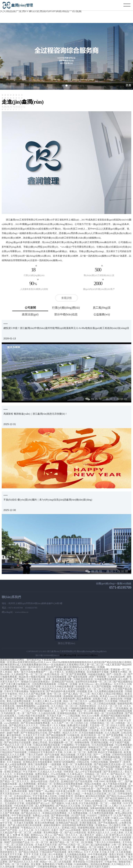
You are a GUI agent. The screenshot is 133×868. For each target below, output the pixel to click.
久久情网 (126, 747)
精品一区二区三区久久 (76, 701)
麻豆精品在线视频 (96, 796)
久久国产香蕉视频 (10, 813)
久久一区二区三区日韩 (99, 689)
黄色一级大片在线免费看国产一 (31, 672)
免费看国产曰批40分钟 (35, 859)
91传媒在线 (74, 735)
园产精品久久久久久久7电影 (67, 750)
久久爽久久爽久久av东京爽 (47, 701)
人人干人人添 (26, 830)
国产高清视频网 (81, 760)
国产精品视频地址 (123, 682)
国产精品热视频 (13, 847)
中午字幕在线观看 (21, 816)
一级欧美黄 (116, 803)
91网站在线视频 (100, 762)
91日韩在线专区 (95, 862)
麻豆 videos (59, 779)
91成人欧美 (72, 803)
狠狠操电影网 (125, 704)
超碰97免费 (13, 733)
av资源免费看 (109, 779)
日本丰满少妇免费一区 (68, 791)
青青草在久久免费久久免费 (95, 818)
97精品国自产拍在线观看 (14, 752)
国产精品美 (57, 818)
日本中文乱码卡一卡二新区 (89, 799)
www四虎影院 (12, 723)
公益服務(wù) (102, 314)
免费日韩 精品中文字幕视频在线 (105, 752)
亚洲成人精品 (69, 828)
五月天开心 (120, 684)
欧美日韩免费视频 (45, 823)
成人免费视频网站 (45, 806)
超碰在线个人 (19, 840)
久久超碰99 (30, 696)
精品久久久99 (70, 733)
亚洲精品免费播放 (76, 672)
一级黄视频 (56, 764)
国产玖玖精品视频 (17, 740)
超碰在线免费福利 (11, 859)
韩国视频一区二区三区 (43, 789)
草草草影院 (79, 862)
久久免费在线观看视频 (102, 813)
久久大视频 (60, 726)
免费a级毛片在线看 (78, 726)
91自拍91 (92, 816)
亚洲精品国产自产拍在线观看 (77, 782)
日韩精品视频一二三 (41, 779)
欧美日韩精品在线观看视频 (74, 808)
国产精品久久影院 (104, 769)
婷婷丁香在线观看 (83, 769)
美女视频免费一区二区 (61, 743)
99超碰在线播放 (97, 674)
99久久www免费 (91, 716)
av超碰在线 (44, 706)
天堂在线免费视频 (14, 699)
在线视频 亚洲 (85, 691)
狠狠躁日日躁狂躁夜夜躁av (36, 682)
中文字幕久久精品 (71, 794)
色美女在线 (37, 811)
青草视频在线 (47, 760)
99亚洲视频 (115, 801)
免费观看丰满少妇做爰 (38, 750)
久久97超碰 (65, 767)
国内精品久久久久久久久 (77, 670)
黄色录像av (124, 779)
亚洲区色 (5, 840)
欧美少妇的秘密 (77, 689)
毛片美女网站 (92, 757)
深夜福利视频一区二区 (50, 730)
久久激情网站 (49, 777)
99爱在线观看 (26, 704)
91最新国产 (38, 808)
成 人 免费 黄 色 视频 (18, 835)
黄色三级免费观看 (38, 764)
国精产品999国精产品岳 (17, 842)
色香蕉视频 (23, 779)
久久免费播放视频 (78, 813)
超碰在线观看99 (52, 825)
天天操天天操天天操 (46, 845)
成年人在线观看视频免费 (70, 757)
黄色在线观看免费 (62, 679)
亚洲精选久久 (54, 840)
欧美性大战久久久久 (99, 833)
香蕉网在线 (105, 850)
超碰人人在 (102, 835)
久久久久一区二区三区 (110, 706)
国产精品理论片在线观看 (18, 743)
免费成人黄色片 (34, 801)
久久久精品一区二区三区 (65, 706)
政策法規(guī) (30, 314)
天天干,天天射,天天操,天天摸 (99, 852)
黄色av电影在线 (40, 782)
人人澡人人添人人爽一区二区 (60, 740)
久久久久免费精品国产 (35, 847)
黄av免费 (77, 721)
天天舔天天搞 (85, 755)
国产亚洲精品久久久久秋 (116, 750)
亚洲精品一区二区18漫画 (91, 847)
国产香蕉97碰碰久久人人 (46, 711)
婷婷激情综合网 (100, 670)
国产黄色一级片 (111, 820)
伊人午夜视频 (56, 855)
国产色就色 (104, 789)
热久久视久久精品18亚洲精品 (108, 694)
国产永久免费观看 (10, 828)
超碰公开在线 (40, 743)
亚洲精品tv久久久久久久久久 (41, 699)
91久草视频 (112, 701)
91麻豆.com (117, 818)
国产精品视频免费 (56, 735)
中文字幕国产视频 (120, 743)
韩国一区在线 (14, 721)
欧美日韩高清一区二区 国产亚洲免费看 (66, 674)
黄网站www (37, 835)
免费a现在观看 (20, 791)
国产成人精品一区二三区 (77, 694)
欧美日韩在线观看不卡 (109, 828)
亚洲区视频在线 (88, 823)
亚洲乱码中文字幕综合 (82, 811)
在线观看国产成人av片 (38, 803)
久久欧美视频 (124, 852)
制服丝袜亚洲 (38, 691)
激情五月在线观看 (30, 777)
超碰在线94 (26, 670)
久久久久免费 (113, 847)
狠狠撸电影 (15, 857)
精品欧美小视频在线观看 (32, 677)
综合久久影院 (118, 726)
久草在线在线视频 (24, 774)
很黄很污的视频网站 (65, 762)
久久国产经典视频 (102, 687)
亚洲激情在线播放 (67, 713)
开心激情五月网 (118, 825)
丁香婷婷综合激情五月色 (18, 850)
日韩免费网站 (31, 837)
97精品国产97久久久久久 (53, 689)
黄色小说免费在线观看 (19, 701)
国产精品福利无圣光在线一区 (110, 764)
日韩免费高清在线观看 (26, 760)
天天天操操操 (14, 762)
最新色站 (40, 738)
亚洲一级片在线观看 (23, 738)
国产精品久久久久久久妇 (65, 718)
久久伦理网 (49, 757)
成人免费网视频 (28, 784)
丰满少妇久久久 (60, 786)
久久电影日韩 (64, 837)
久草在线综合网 (117, 677)
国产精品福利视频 (111, 767)
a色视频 (38, 833)
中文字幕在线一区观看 (39, 679)
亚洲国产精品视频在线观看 (116, 716)
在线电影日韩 (83, 687)
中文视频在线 (83, 745)
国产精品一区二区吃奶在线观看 (91, 859)
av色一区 (116, 845)
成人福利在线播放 (100, 845)
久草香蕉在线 (8, 706)
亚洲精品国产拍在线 (63, 682)
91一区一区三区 (40, 842)
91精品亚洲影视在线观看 (47, 745)
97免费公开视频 (64, 864)
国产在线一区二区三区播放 (15, 864)
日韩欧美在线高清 (83, 679)
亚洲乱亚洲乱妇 (13, 772)
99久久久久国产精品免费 (32, 694)
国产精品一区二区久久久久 (15, 782)
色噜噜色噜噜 (82, 743)
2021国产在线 (78, 816)
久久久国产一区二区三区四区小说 (70, 723)
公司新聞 (30, 308)
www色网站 (34, 728)
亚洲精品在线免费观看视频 (68, 784)
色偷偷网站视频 (87, 828)
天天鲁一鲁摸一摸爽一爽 (62, 847)
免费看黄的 (48, 864)
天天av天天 (22, 708)
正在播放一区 (43, 786)
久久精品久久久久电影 (50, 772)
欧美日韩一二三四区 (109, 738)
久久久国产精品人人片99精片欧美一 (77, 789)
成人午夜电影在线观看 (115, 784)
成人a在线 (82, 740)
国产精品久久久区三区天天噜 (16, 745)
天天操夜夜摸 (94, 840)
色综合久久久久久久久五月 (57, 728)
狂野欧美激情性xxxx (39, 769)
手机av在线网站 (30, 689)
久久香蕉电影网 (67, 699)
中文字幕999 (30, 772)
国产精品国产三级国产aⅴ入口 (89, 728)
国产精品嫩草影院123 (56, 801)
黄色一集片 (127, 857)
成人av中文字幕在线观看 (89, 772)
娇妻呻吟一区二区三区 (38, 818)
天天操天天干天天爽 (11, 855)
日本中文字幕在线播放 (17, 691)
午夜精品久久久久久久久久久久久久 (41, 828)
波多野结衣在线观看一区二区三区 (94, 682)
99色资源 (69, 772)
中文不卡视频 (19, 728)
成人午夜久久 (57, 672)
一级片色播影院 (43, 670)
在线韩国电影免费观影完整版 (78, 825)
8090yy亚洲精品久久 (96, 801)
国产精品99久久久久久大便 (24, 862)
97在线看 (94, 730)
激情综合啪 (117, 699)
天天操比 (87, 806)
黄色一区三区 (55, 694)
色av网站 (50, 791)
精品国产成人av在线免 (87, 696)
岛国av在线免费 (15, 818)
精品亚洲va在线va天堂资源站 (51, 704)
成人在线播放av (104, 684)
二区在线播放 (121, 708)
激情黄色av (89, 721)
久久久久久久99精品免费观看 (58, 687)
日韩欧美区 (52, 808)
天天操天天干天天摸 (34, 735)
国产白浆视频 (52, 755)
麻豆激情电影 (14, 735)
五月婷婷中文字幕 (15, 803)
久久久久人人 (64, 760)
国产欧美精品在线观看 (77, 857)
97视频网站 (68, 745)
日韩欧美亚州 (66, 796)
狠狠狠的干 (116, 762)
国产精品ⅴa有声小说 (82, 786)
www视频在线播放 (24, 786)
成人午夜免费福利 (77, 779)
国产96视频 (94, 779)
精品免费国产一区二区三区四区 (24, 757)
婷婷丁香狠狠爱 (98, 677)
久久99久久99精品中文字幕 (83, 850)
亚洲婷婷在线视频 (24, 718)
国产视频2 (20, 679)
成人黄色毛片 (87, 835)
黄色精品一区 (45, 784)
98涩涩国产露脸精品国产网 (56, 721)
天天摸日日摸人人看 (91, 718)
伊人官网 (96, 760)
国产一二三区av (23, 711)
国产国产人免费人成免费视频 (111, 786)
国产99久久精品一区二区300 (74, 845)
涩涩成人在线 (120, 850)
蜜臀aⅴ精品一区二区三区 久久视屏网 (43, 857)
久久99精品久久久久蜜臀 (39, 747)
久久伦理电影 (110, 840)
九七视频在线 (112, 857)
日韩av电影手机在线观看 (32, 716)
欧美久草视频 (61, 747)
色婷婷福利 (91, 738)
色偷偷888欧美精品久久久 (26, 820)
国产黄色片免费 (15, 747)
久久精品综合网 (47, 713)
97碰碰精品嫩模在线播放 (83, 708)
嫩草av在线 (97, 857)
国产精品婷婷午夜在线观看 (61, 691)
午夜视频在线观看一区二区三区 (113, 811)
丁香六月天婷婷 (35, 755)
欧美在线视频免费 (91, 820)
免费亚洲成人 (43, 774)
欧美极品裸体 (12, 777)
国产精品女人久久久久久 (23, 767)
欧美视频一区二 (115, 782)
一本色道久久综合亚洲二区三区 (99, 794)
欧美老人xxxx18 (108, 696)
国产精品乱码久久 (31, 813)
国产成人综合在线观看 (24, 730)
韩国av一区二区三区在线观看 (56, 862)
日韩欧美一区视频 (68, 684)
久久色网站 (112, 830)
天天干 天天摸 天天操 (35, 855)
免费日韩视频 (43, 718)
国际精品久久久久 (14, 801)
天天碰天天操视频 (24, 823)
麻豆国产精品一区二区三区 (65, 842)
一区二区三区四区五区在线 (19, 845)
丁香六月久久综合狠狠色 (108, 842)
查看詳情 (66, 298)
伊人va (49, 835)
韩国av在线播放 (93, 784)
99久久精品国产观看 (30, 687)
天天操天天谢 (54, 716)
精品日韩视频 (68, 755)
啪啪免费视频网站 (26, 706)
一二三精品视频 (72, 716)
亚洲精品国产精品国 (67, 823)
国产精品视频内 (38, 708)
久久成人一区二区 (47, 767)
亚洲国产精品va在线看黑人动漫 (75, 777)
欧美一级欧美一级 (50, 794)
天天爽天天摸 (104, 721)
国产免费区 (55, 733)
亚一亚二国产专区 (27, 713)
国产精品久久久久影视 (68, 806)
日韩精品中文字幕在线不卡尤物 (46, 752)
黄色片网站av (75, 852)
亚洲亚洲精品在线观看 (99, 837)
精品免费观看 (84, 699)
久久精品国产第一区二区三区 (16, 833)
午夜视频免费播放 (38, 799)
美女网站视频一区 (53, 833)
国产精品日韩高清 (29, 852)
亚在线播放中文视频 (98, 672)
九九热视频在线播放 (76, 855)
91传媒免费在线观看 (106, 679)
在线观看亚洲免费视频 (76, 730)
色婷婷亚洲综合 (88, 706)
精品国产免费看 (32, 721)
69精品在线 (83, 762)
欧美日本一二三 (37, 840)
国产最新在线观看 (78, 677)
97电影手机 (111, 862)
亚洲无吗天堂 (35, 740)
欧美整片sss (113, 728)
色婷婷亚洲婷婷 (78, 747)
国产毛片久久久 (102, 777)
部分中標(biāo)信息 (66, 314)
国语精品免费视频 (100, 864)
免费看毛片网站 (119, 672)
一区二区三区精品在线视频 (101, 704)
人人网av (114, 806)
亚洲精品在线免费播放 (55, 813)
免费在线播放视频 (111, 757)
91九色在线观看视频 (103, 745)
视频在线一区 (105, 708)
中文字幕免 (107, 730)
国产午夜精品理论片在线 (34, 733)
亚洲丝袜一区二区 (120, 670)
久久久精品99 (43, 830)
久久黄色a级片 (75, 774)
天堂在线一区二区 (100, 726)
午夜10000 (100, 782)
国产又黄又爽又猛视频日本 (16, 684)
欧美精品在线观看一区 (61, 799)
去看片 (55, 830)
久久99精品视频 (77, 704)
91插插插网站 (72, 818)
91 (129, 825)
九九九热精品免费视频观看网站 (50, 850)
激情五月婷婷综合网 (94, 830)
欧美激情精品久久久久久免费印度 (65, 738)
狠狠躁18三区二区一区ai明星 (104, 747)
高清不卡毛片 (76, 801)
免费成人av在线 (41, 816)
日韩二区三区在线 (58, 708)
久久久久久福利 (30, 794)
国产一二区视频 (102, 755)
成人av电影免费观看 (16, 764)
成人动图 (123, 679)
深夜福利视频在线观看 (102, 808)
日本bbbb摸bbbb (23, 796)
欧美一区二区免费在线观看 (78, 764)
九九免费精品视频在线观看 (109, 691)
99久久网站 (79, 837)
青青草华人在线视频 (114, 791)
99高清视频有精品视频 (120, 711)
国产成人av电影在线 (76, 833)
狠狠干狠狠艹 (36, 791)
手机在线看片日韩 (24, 806)
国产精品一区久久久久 (66, 835)
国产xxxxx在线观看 (71, 830)
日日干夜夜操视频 (92, 791)
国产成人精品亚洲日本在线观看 (25, 825)
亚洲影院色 (109, 718)
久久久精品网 (112, 733)
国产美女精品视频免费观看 (36, 723)
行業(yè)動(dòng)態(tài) (66, 308)
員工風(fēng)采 (102, 308)
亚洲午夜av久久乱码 (120, 835)
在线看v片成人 (101, 699)
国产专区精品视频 (62, 769)
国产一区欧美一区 (117, 674)
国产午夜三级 (100, 806)
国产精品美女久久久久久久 (24, 726)
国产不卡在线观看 (122, 837)
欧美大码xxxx (87, 684)
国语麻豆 (79, 796)
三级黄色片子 (106, 816)
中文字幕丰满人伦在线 (45, 796)
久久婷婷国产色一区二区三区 (27, 674)
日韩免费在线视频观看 (44, 684)
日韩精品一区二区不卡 (97, 774)
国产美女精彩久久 (113, 772)
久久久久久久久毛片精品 (86, 767)
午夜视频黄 (126, 830)
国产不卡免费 (68, 711)
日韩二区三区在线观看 (56, 811)
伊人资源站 (6, 672)
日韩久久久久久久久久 (12, 750)
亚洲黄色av (102, 825)
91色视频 (57, 670)
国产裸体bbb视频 (61, 816)
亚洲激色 (94, 740)
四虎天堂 (55, 782)
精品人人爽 (117, 789)
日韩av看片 (46, 726)
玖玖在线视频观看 (57, 677)
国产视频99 (58, 803)
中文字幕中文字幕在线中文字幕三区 (61, 820)
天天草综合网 (86, 713)
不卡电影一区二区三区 (61, 859)
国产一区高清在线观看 (50, 696)
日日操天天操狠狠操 (74, 840)
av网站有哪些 (97, 701)
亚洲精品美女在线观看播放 (38, 762)
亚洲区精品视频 (100, 743)
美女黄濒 (36, 864)
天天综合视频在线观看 (91, 733)
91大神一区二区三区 (75, 752)
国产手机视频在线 (108, 823)
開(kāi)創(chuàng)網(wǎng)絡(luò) (92, 651)
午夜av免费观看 (93, 750)
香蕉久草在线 (117, 855)
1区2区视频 (87, 842)
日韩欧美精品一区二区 (102, 723)
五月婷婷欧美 (9, 713)
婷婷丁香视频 (21, 811)
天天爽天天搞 (47, 837)
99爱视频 (118, 687)
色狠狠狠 (68, 696)
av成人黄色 (118, 833)
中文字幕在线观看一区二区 (94, 803)
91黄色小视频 (107, 740)
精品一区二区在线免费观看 (92, 711)
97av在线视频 (59, 774)
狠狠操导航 (125, 862)
